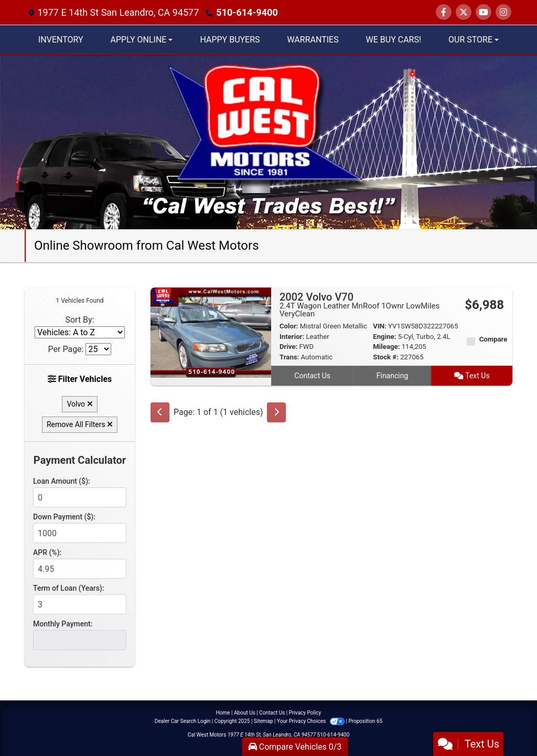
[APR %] (80, 569)
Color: (289, 326)
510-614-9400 (247, 12)
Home (223, 713)
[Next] (276, 412)
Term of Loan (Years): (69, 588)
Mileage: (386, 347)
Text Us (472, 376)
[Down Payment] (80, 533)
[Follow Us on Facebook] (444, 12)
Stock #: (386, 357)
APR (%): (47, 552)
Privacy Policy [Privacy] (305, 713)
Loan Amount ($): (62, 481)
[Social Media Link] (503, 12)
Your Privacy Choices (311, 721)
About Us (245, 713)
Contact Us (272, 713)
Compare (493, 339)
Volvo (79, 404)
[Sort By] (80, 332)
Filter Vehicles (80, 379)
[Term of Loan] (80, 604)
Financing (393, 376)
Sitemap (264, 721)
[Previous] (160, 412)
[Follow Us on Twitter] (464, 12)
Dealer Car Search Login (183, 721)
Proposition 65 (365, 721)
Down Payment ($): (64, 517)
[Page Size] (98, 349)
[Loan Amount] (80, 497)
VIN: (380, 326)
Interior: (292, 337)
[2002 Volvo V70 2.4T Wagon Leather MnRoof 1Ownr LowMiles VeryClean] (211, 332)
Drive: (288, 347)
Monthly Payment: (63, 624)
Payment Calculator (80, 460)
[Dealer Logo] (268, 141)
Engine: (384, 337)
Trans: (289, 357)
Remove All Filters (80, 424)
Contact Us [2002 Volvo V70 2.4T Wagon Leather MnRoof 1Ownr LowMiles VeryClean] (312, 376)
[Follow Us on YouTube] (484, 12)
